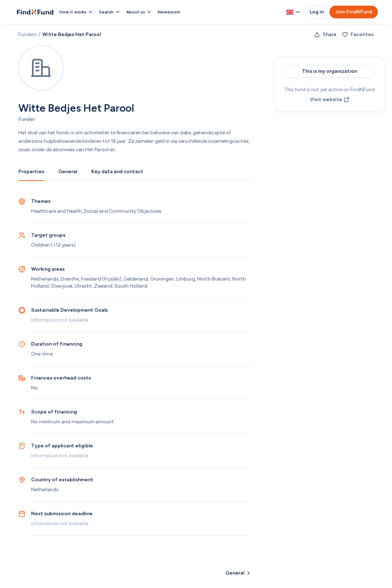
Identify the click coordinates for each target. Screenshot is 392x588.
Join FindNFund (354, 12)
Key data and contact (117, 172)
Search (110, 12)
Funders (27, 34)
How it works (76, 12)
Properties (31, 172)
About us (139, 12)
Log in (317, 12)
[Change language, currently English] (293, 12)
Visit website (330, 99)
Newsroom (169, 12)
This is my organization (329, 71)
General (68, 172)
